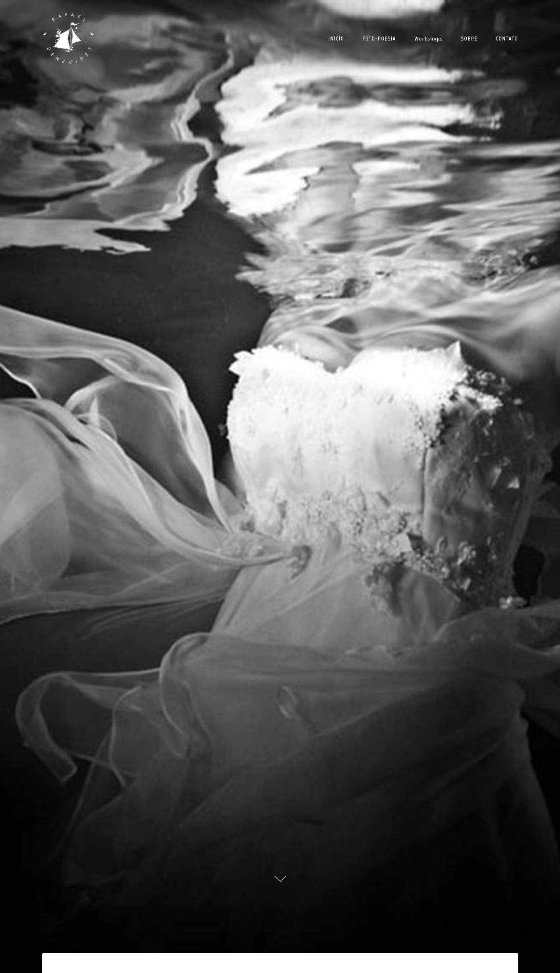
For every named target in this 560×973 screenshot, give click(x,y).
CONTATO (507, 39)
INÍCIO (337, 39)
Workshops (429, 39)
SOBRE (470, 39)
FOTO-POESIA (379, 39)
